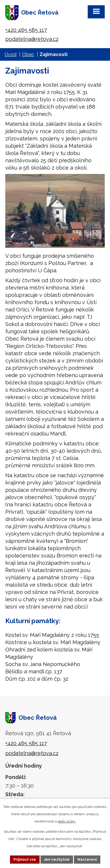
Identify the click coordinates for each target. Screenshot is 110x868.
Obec (28, 54)
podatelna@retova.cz (32, 39)
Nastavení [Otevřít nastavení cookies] (87, 860)
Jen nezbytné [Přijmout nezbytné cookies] (57, 860)
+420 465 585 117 (26, 30)
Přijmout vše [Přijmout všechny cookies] (25, 860)
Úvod (11, 54)
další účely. (67, 821)
